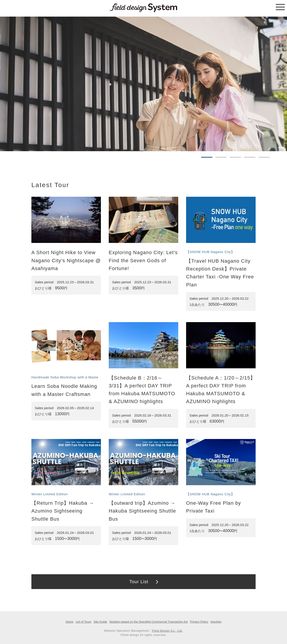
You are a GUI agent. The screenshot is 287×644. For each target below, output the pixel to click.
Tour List (139, 582)
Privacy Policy (199, 622)
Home (69, 622)
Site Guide (100, 622)
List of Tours (83, 622)
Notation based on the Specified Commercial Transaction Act (149, 622)
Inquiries (216, 622)
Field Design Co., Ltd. (167, 631)
